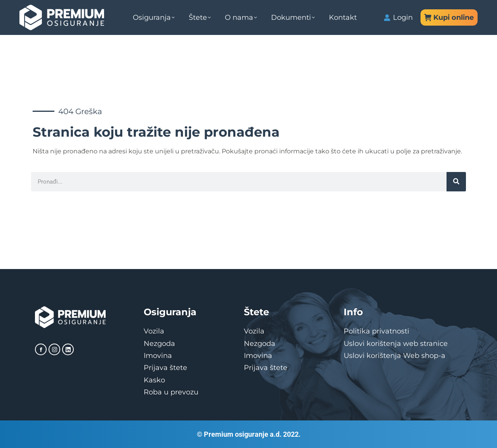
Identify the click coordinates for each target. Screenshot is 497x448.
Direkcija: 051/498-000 (54, 10)
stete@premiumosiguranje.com (429, 10)
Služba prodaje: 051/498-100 (139, 10)
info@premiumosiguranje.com (327, 10)
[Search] (456, 182)
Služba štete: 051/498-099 (228, 10)
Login (398, 37)
